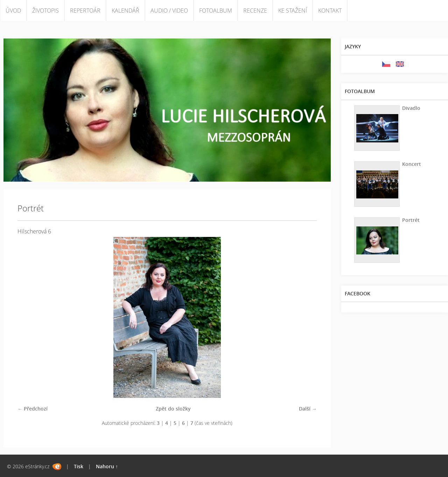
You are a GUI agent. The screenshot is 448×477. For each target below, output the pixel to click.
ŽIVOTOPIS (45, 10)
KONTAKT (330, 10)
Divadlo (411, 108)
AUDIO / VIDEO (169, 10)
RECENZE (255, 10)
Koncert (412, 164)
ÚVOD (13, 10)
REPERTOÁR (85, 10)
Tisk (79, 466)
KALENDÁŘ (125, 10)
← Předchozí (33, 409)
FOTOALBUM (216, 10)
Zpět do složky (173, 409)
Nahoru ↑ (107, 466)
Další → (308, 409)
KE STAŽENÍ (293, 10)
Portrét (411, 220)
